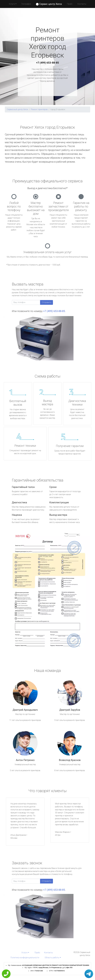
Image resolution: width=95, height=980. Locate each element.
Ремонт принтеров (39, 109)
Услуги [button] (12, 4)
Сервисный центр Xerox (17, 109)
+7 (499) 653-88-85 (47, 63)
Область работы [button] (52, 958)
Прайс (70, 4)
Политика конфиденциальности (25, 958)
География (26, 4)
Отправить (47, 302)
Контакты (82, 4)
